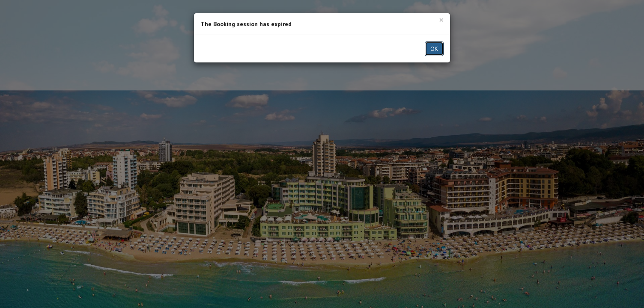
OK (434, 49)
